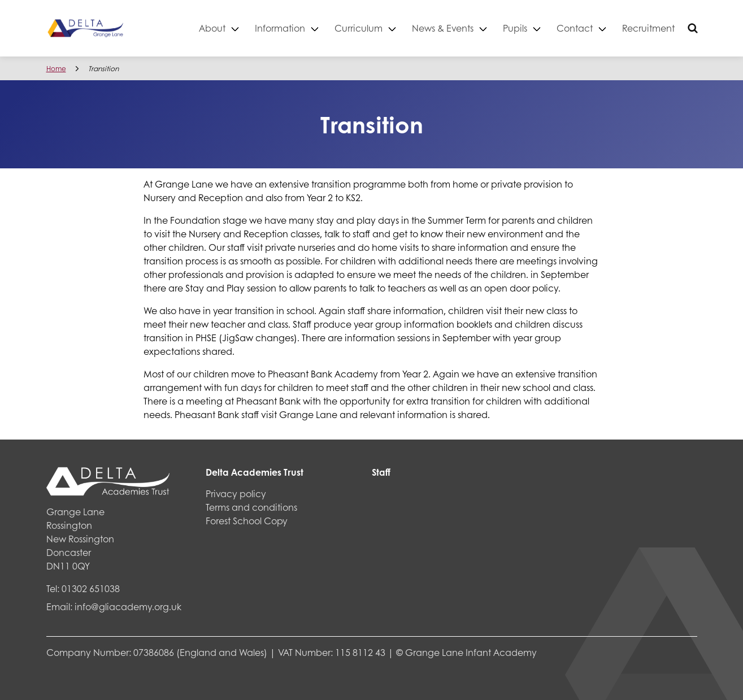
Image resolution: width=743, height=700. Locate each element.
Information (280, 28)
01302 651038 (91, 588)
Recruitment (648, 28)
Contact (575, 28)
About (212, 28)
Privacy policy (236, 494)
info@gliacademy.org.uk (128, 606)
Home (56, 69)
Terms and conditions (251, 507)
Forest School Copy (247, 521)
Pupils (515, 28)
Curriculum (359, 28)
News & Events (443, 28)
